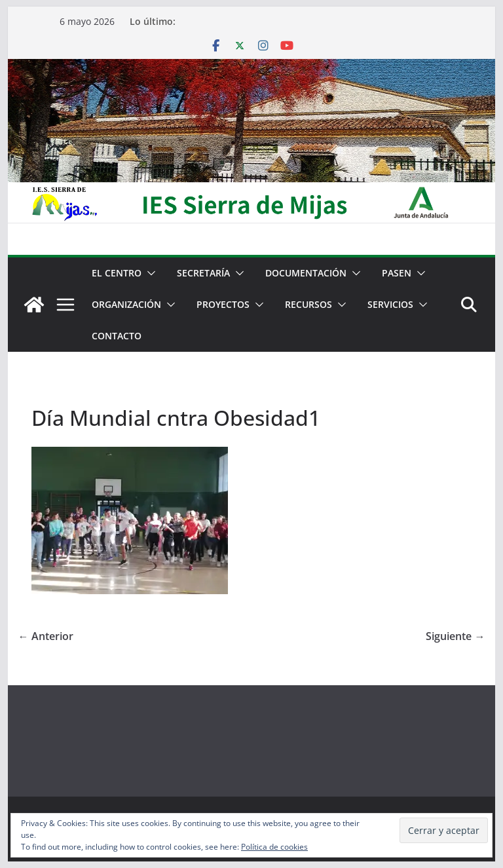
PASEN (397, 273)
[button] (149, 273)
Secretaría (203, 273)
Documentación (306, 273)
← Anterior (46, 636)
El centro (117, 273)
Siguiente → (455, 636)
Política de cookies (274, 847)
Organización (126, 304)
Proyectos (223, 304)
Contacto (117, 336)
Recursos (308, 304)
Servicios (390, 304)
